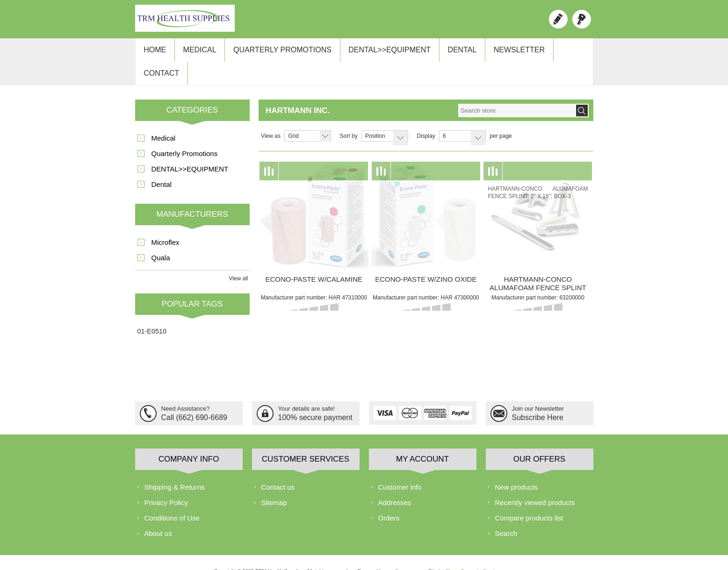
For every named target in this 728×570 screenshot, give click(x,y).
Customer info (400, 468)
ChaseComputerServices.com (480, 552)
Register (558, 19)
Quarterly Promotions (276, 52)
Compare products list (529, 499)
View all (238, 260)
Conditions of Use (172, 499)
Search (506, 514)
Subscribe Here (538, 397)
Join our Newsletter (538, 390)
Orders (389, 499)
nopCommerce (403, 552)
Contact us (278, 468)
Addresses (395, 483)
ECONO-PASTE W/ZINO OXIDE (426, 260)
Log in (582, 19)
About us (158, 514)
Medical (196, 52)
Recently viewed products (535, 483)
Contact (563, 52)
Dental (451, 52)
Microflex (166, 224)
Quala (161, 239)
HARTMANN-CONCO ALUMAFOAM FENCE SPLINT (538, 265)
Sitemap (274, 483)
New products (517, 468)
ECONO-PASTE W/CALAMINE (314, 260)
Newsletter (505, 52)
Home (154, 52)
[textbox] (517, 92)
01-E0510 (152, 313)
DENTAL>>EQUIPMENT (381, 52)
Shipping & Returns (175, 468)
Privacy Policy (166, 483)
